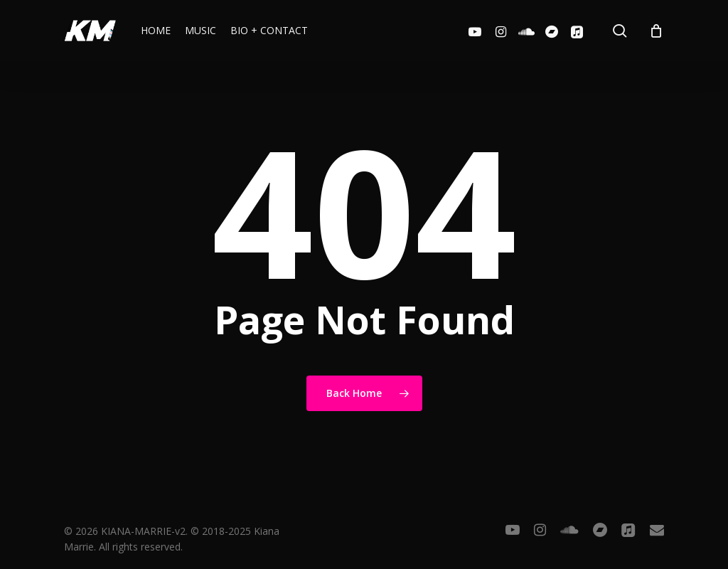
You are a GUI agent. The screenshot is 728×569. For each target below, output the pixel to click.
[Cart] (656, 31)
